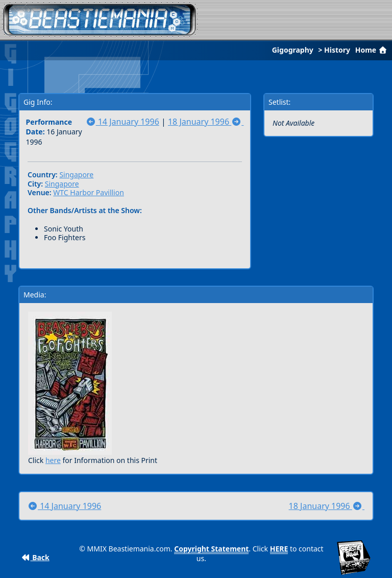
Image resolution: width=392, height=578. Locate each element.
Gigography (293, 50)
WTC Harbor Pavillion (89, 192)
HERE (279, 549)
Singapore (76, 175)
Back (35, 557)
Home (372, 50)
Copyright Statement (211, 549)
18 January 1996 (206, 122)
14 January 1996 (122, 122)
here (53, 460)
